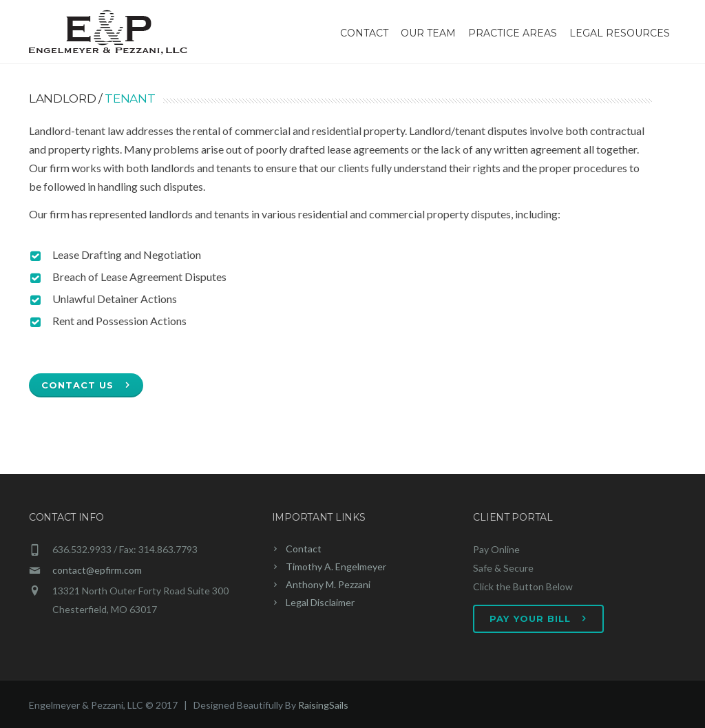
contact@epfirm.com (97, 570)
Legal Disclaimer (320, 602)
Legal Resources (620, 33)
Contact (364, 33)
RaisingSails (323, 705)
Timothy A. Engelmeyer (336, 566)
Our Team (428, 33)
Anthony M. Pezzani (328, 584)
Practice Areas (513, 33)
